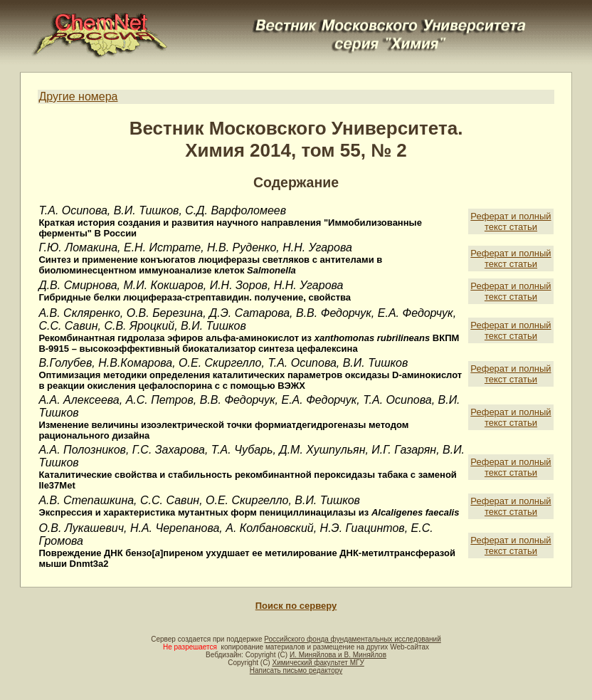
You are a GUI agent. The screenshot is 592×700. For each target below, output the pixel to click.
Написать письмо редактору (296, 670)
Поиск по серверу (296, 606)
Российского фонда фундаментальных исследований (352, 639)
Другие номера (78, 96)
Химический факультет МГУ (318, 663)
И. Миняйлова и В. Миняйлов (338, 655)
